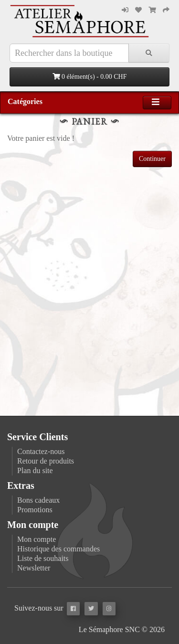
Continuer (152, 159)
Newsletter (34, 568)
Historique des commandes (58, 549)
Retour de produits (46, 461)
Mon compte (37, 539)
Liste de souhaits (43, 558)
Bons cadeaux (38, 500)
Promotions (35, 510)
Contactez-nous (41, 451)
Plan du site (35, 470)
